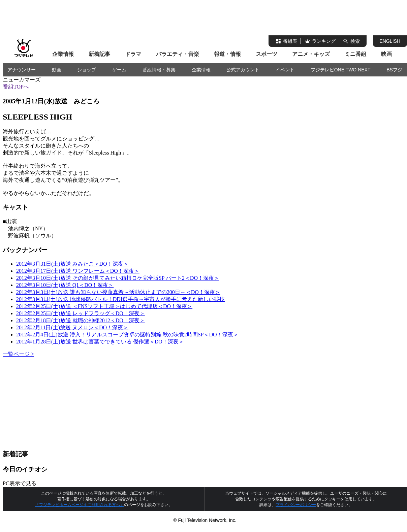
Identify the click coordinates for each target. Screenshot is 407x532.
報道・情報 (227, 54)
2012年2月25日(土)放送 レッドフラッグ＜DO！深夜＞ (81, 313)
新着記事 (99, 54)
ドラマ (133, 54)
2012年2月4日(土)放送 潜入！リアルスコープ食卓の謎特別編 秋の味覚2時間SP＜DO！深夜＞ (127, 335)
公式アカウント (243, 70)
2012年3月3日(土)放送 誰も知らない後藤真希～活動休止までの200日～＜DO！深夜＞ (118, 292)
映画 (386, 54)
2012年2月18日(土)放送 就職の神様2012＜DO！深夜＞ (81, 320)
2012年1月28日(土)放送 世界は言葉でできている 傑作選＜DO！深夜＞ (100, 342)
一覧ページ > (18, 354)
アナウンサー (22, 70)
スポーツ (267, 54)
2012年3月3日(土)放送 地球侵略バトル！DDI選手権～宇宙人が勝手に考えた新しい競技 (120, 299)
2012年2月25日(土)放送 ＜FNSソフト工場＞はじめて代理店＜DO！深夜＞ (104, 306)
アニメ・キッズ (311, 54)
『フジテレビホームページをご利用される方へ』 (80, 505)
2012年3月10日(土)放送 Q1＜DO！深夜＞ (65, 285)
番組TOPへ (16, 87)
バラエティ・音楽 (178, 54)
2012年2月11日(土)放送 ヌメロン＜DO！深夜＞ (72, 327)
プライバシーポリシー (296, 505)
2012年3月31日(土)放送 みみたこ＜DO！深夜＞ (72, 264)
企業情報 (63, 54)
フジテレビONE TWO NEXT (341, 70)
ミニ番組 (355, 54)
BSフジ (394, 70)
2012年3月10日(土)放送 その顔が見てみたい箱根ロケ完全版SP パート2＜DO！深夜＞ (118, 278)
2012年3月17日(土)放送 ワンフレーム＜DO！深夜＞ (78, 271)
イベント (285, 70)
